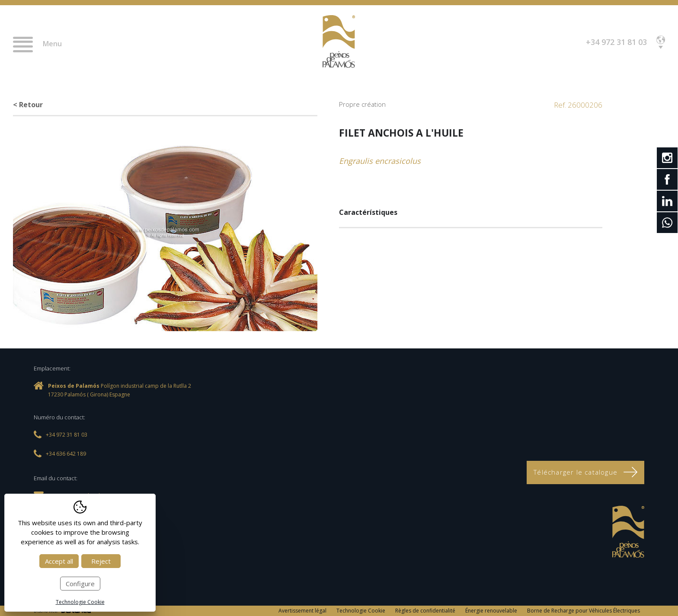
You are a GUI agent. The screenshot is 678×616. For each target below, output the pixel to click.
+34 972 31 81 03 (616, 42)
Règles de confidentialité (425, 611)
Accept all (59, 561)
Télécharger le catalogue (585, 472)
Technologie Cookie (361, 611)
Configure (80, 584)
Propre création (362, 104)
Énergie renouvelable (491, 611)
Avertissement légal (302, 611)
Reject (101, 561)
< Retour (28, 105)
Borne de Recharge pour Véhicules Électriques (584, 611)
